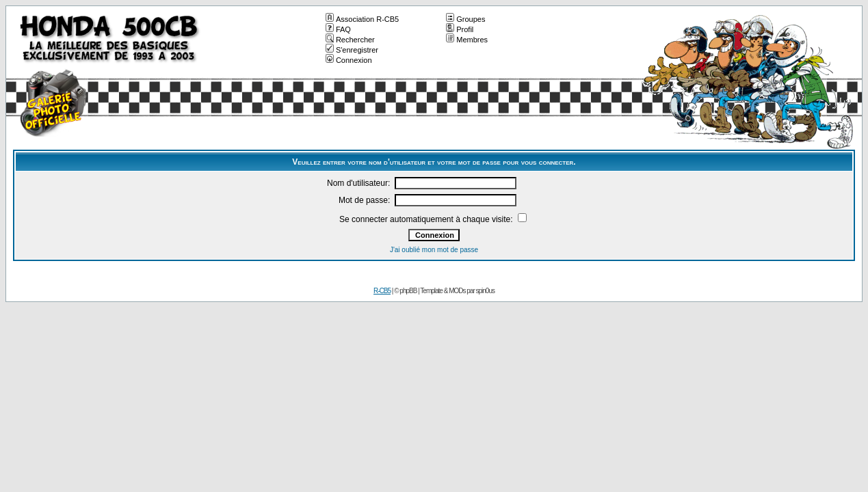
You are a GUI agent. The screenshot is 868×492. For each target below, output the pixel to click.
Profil (460, 29)
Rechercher (350, 40)
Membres (467, 40)
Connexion (349, 60)
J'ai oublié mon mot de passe (434, 250)
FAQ (338, 29)
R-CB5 (382, 291)
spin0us (485, 291)
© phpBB (405, 291)
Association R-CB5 (362, 19)
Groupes (465, 19)
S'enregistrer (352, 50)
